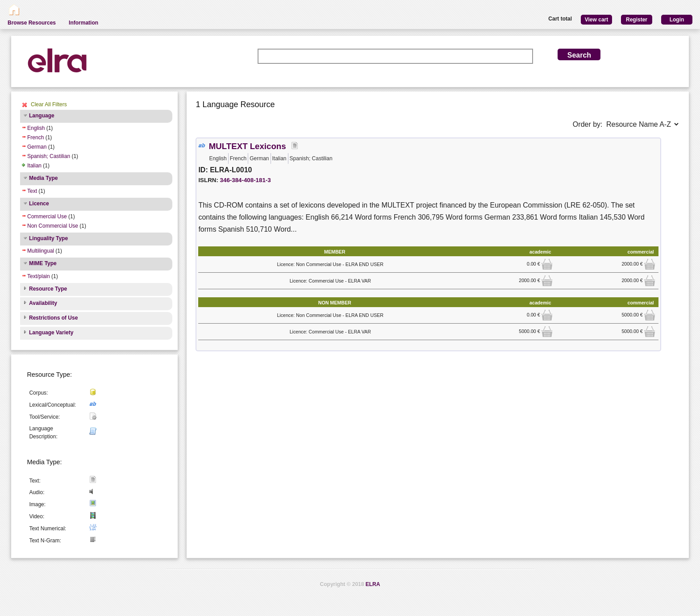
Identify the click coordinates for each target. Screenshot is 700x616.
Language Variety (51, 333)
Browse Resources (32, 23)
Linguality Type (48, 238)
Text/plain (39, 276)
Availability (43, 303)
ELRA (373, 584)
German (37, 147)
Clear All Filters (49, 104)
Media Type (43, 178)
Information (83, 23)
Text (32, 191)
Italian (34, 166)
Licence (39, 204)
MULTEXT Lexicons (248, 146)
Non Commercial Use (53, 226)
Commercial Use (47, 216)
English (36, 128)
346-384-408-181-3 (246, 180)
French (35, 137)
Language (42, 116)
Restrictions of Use (53, 318)
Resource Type (48, 289)
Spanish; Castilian (49, 156)
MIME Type (43, 263)
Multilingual (41, 251)
